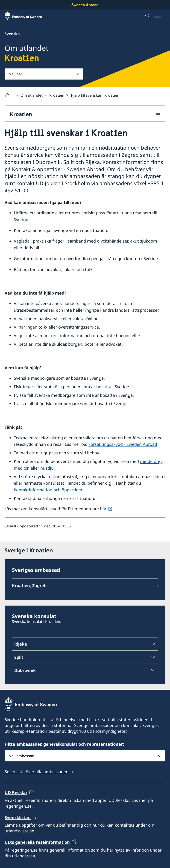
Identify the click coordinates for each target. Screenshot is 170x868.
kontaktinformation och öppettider (48, 490)
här (103, 509)
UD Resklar (16, 793)
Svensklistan (18, 817)
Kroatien (57, 95)
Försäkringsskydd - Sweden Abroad (123, 444)
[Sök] (148, 16)
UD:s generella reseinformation (37, 842)
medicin (22, 468)
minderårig (151, 461)
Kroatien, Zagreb (29, 586)
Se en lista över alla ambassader (36, 772)
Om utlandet (32, 95)
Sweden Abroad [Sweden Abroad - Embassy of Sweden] (85, 5)
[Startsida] (9, 95)
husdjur (48, 468)
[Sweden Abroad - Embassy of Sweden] (28, 16)
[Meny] (160, 16)
